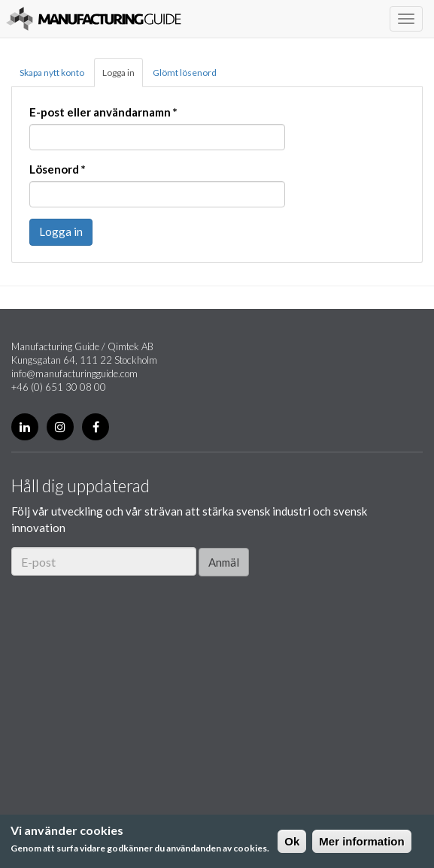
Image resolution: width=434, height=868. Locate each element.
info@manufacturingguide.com (74, 374)
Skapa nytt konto (52, 73)
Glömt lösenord (185, 73)
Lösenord (58, 169)
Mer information (361, 841)
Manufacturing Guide (94, 19)
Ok (292, 841)
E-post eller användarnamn (103, 112)
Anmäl (224, 562)
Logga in (118, 73)
